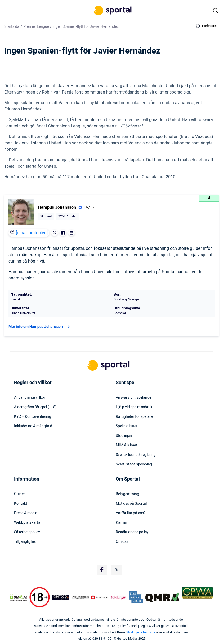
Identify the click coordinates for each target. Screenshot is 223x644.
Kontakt (21, 504)
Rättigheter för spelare (134, 417)
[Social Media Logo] (102, 570)
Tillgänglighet (25, 542)
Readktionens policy (132, 532)
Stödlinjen (124, 436)
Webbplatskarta (27, 523)
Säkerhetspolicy (27, 532)
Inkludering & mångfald (33, 426)
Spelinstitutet (127, 426)
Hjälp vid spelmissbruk (134, 407)
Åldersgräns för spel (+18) (35, 407)
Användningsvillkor (30, 398)
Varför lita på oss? (131, 513)
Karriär (121, 523)
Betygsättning (127, 494)
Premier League (36, 27)
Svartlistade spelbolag (134, 464)
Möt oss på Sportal (131, 504)
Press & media (26, 513)
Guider (19, 494)
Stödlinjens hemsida (141, 632)
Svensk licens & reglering (136, 455)
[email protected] (32, 233)
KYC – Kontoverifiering (33, 417)
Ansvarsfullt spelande (133, 398)
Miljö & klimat (127, 445)
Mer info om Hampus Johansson (40, 327)
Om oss (122, 542)
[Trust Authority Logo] (61, 597)
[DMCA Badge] (18, 597)
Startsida (12, 27)
